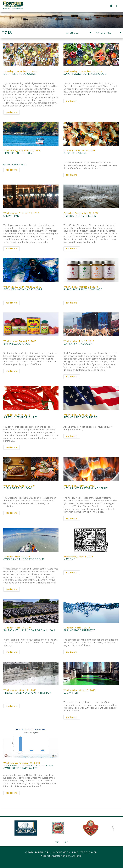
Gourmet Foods (11, 164)
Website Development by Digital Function (61, 856)
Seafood (22, 164)
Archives (79, 33)
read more (12, 112)
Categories (109, 33)
